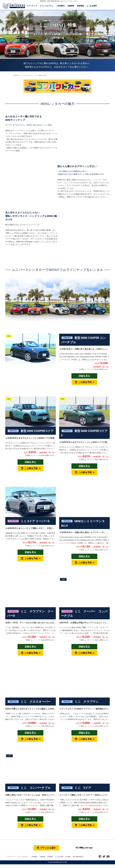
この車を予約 (83, 382)
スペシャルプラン (46, 6)
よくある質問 (92, 6)
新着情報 (80, 6)
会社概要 (68, 857)
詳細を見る (84, 376)
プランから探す (46, 848)
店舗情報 (71, 6)
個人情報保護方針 (78, 857)
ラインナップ (32, 6)
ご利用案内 (60, 6)
